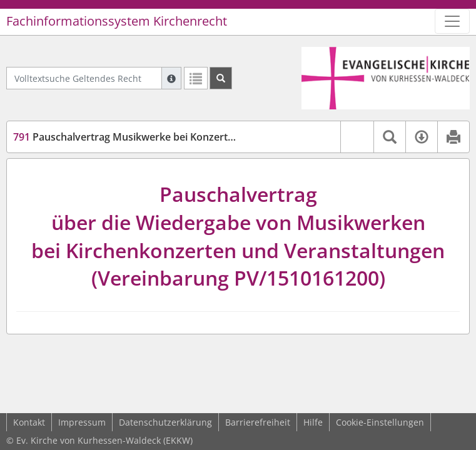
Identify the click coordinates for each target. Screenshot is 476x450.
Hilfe (313, 422)
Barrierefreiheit (258, 422)
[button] (357, 137)
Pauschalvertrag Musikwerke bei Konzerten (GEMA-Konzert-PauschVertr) (197, 137)
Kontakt (29, 422)
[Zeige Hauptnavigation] (452, 21)
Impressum (82, 422)
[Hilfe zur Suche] (171, 78)
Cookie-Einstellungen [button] (380, 422)
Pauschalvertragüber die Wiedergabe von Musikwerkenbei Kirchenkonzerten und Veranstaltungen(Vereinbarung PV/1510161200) (238, 236)
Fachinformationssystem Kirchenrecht (117, 21)
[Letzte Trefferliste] (196, 78)
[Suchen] (221, 78)
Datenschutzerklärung (165, 422)
